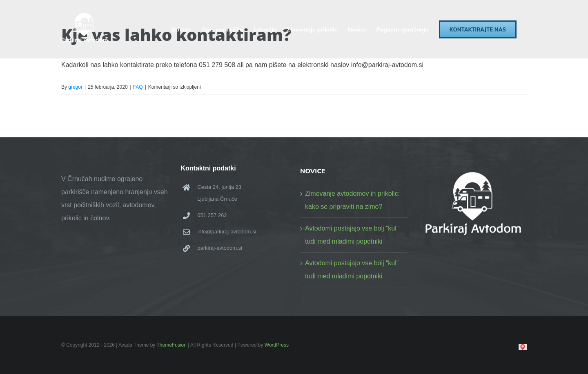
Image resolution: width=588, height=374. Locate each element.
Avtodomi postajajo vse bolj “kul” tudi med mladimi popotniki (352, 235)
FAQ (138, 87)
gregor (75, 87)
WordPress (277, 345)
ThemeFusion (171, 345)
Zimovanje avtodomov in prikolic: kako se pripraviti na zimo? (352, 200)
